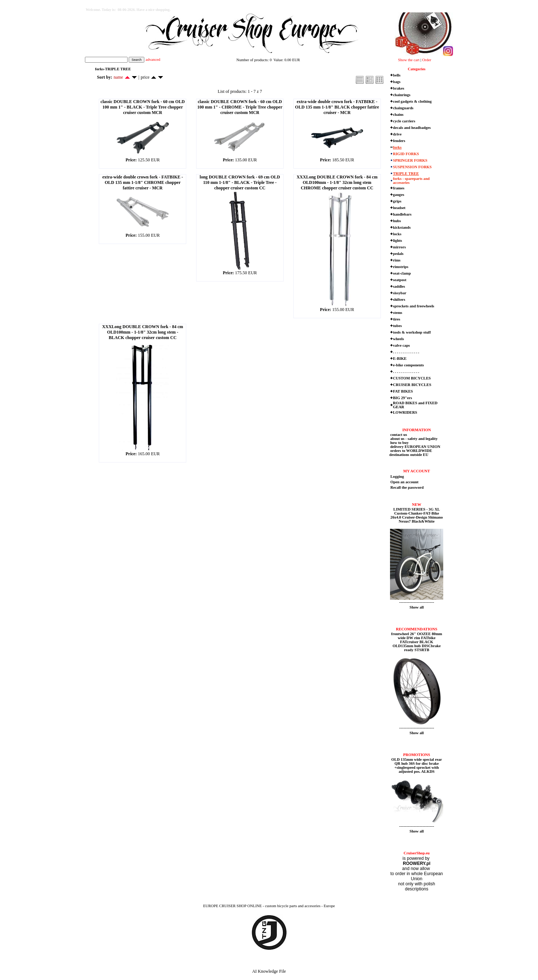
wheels (398, 339)
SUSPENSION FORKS (412, 167)
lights (397, 241)
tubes (397, 326)
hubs (397, 221)
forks (397, 147)
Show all (417, 607)
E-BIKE (400, 359)
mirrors (399, 247)
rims (397, 260)
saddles (399, 286)
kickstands (402, 227)
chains (398, 115)
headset (399, 208)
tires (397, 319)
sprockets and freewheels (414, 306)
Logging (397, 477)
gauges (399, 195)
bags (397, 82)
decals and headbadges (412, 128)
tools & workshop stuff (412, 332)
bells (397, 75)
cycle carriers (404, 121)
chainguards (403, 108)
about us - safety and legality (414, 439)
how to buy (399, 443)
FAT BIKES (403, 391)
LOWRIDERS (405, 412)
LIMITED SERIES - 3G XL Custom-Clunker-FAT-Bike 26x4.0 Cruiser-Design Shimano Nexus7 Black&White (417, 515)
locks (397, 234)
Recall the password (407, 487)
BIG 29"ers (402, 398)
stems (397, 313)
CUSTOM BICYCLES (412, 378)
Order (427, 60)
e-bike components (408, 365)
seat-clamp (402, 273)
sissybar (400, 293)
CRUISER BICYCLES (412, 385)
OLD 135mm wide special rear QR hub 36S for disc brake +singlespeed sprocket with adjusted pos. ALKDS (417, 765)
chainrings (402, 95)
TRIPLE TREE (406, 174)
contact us (398, 435)
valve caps (401, 345)
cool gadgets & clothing (412, 101)
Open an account (404, 482)
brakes (399, 88)
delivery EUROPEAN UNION (415, 447)
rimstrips (401, 267)
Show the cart (409, 60)
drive (397, 134)
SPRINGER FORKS (410, 160)
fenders (399, 141)
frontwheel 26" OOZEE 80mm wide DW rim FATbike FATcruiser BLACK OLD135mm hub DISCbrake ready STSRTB (417, 642)
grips (397, 201)
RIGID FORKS (406, 154)
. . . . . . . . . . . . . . (406, 352)
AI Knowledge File (269, 971)
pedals (398, 254)
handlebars (402, 214)
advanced (153, 60)
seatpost (400, 280)
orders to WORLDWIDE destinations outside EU (411, 453)
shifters (399, 300)
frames (399, 188)
